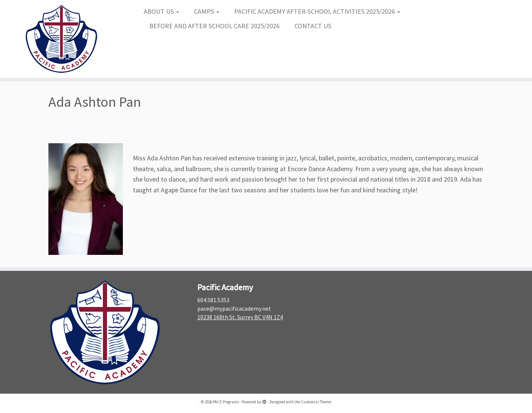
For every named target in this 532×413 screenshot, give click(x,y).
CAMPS (207, 11)
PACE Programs (226, 402)
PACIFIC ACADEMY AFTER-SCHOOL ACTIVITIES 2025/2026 (317, 11)
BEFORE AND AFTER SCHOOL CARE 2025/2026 (214, 26)
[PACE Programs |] (61, 39)
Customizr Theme (316, 402)
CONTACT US (313, 26)
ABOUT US (161, 11)
